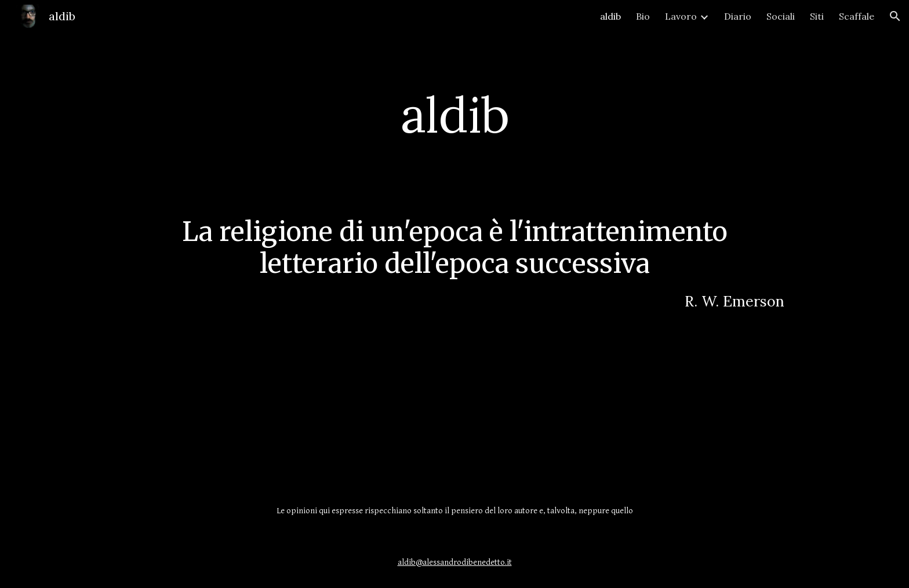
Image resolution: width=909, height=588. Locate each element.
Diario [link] (738, 16)
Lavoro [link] (681, 16)
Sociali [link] (781, 16)
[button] (895, 16)
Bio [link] (643, 16)
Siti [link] (817, 16)
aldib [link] (610, 16)
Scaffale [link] (857, 16)
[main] (454, 114)
